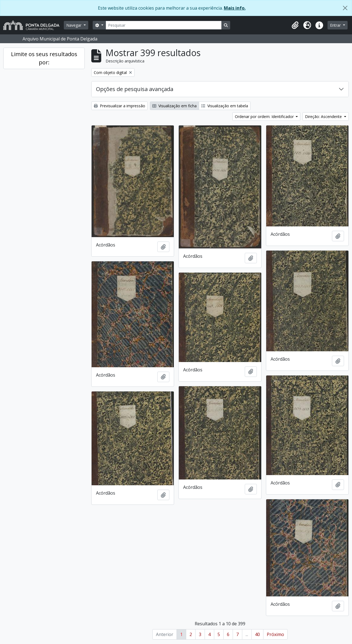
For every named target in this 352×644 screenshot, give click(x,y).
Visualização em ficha (174, 106)
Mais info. (235, 8)
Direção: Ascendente (324, 117)
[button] (295, 25)
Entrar (336, 25)
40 (257, 634)
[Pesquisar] (164, 25)
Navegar (74, 25)
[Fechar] (345, 8)
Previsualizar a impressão (119, 106)
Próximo (275, 634)
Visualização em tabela (225, 106)
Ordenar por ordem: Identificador (265, 117)
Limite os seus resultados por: (44, 58)
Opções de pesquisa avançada (135, 89)
